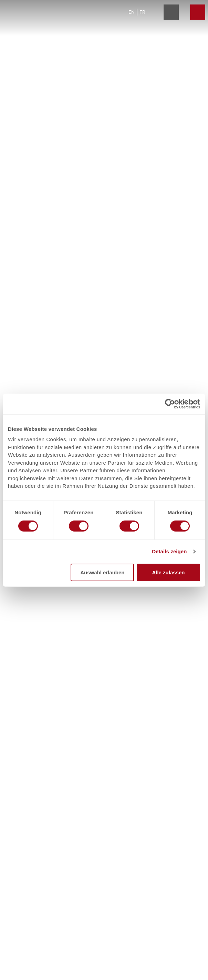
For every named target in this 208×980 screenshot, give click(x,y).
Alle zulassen (168, 572)
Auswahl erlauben (102, 572)
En (132, 12)
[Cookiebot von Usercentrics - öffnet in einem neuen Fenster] (170, 404)
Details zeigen (169, 551)
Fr (142, 12)
